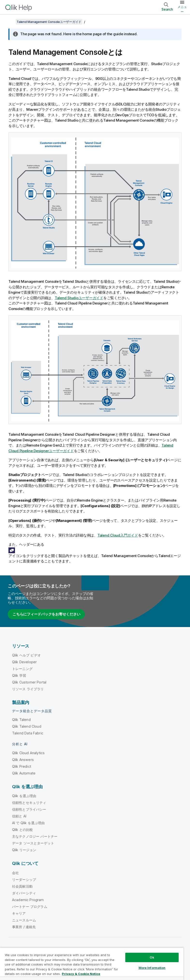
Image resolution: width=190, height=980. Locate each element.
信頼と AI (19, 816)
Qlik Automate (24, 773)
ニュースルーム (24, 920)
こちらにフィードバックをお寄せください (46, 614)
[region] (92, 964)
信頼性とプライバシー (29, 809)
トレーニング (22, 669)
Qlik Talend (21, 720)
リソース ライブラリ (28, 689)
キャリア (19, 913)
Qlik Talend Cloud (27, 726)
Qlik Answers (23, 760)
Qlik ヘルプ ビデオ (26, 655)
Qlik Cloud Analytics (28, 753)
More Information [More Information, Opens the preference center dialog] (152, 968)
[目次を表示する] (10, 22)
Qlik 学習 (19, 675)
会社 (15, 873)
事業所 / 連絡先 (24, 927)
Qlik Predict (22, 766)
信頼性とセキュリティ (29, 803)
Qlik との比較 (22, 830)
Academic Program (28, 900)
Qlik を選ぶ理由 (24, 796)
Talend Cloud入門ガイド (118, 535)
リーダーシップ (24, 880)
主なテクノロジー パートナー (35, 836)
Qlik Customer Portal (29, 682)
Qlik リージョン (24, 850)
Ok (152, 957)
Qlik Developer (24, 662)
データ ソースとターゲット (33, 843)
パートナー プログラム (30, 907)
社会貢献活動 (22, 886)
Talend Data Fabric (28, 733)
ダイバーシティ (24, 893)
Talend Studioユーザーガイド (79, 298)
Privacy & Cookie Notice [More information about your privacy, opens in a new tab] (81, 974)
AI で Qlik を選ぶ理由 (28, 823)
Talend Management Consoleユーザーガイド (49, 22)
